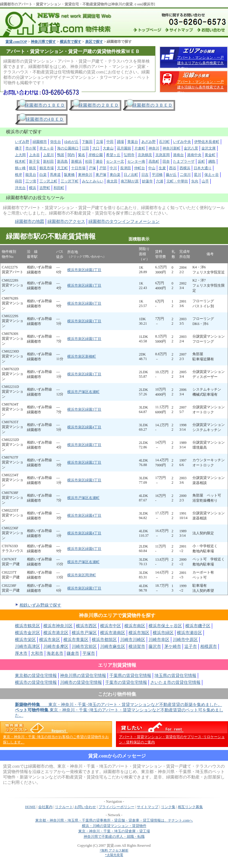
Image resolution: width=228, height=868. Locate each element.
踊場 (120, 142)
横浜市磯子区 (198, 626)
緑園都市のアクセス (66, 221)
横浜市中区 (111, 626)
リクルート (64, 807)
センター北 (115, 161)
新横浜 (76, 161)
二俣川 (185, 175)
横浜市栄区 (25, 640)
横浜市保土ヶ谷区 (165, 626)
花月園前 (124, 148)
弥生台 (56, 142)
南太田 (112, 181)
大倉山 (108, 148)
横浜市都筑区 (104, 640)
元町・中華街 (177, 181)
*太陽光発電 (114, 855)
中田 (110, 142)
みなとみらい (93, 181)
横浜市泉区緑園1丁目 (84, 285)
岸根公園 (96, 155)
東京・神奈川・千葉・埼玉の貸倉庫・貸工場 (114, 831)
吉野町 (45, 188)
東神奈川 (85, 175)
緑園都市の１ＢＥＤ (45, 105)
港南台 (178, 155)
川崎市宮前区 (84, 647)
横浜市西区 (86, 626)
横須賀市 (137, 647)
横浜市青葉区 (76, 640)
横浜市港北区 (56, 633)
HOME (30, 807)
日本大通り (203, 168)
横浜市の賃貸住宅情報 (36, 682)
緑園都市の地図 (30, 221)
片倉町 (140, 148)
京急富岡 (163, 155)
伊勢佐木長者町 (207, 142)
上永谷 (34, 155)
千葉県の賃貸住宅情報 (130, 676)
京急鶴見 (145, 155)
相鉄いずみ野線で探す (40, 605)
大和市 (37, 653)
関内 (71, 155)
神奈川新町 (172, 148)
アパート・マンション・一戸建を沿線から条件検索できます (201, 87)
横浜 (33, 188)
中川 (113, 168)
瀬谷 (99, 161)
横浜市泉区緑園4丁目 (84, 427)
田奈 (166, 161)
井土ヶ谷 (47, 148)
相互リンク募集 (190, 807)
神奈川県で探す (43, 42)
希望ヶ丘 (113, 155)
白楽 (43, 175)
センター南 (136, 161)
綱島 (212, 161)
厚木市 (21, 653)
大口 (96, 148)
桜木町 (20, 161)
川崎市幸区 (159, 640)
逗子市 (191, 647)
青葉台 (133, 142)
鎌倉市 (73, 653)
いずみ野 (22, 142)
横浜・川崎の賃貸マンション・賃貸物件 (114, 826)
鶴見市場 (47, 168)
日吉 (145, 175)
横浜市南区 (135, 626)
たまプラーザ (184, 161)
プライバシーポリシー (117, 807)
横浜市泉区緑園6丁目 (84, 303)
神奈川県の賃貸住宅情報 (83, 676)
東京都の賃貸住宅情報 (36, 676)
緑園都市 (40, 142)
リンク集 (168, 807)
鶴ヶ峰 (20, 168)
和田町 (59, 188)
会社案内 (45, 807)
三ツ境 (31, 181)
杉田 (89, 161)
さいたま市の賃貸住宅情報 (175, 682)
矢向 (195, 181)
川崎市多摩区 (56, 647)
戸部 (103, 168)
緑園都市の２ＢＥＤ (99, 105)
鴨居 (61, 155)
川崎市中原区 (185, 640)
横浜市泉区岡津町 (82, 575)
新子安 (34, 161)
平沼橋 (157, 175)
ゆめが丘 (71, 142)
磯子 (19, 148)
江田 (85, 148)
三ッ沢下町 (70, 181)
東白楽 (115, 175)
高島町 (154, 161)
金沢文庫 (209, 148)
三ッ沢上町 (48, 181)
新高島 (62, 161)
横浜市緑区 (163, 633)
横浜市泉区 (50, 640)
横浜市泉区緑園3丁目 (84, 409)
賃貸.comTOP (16, 42)
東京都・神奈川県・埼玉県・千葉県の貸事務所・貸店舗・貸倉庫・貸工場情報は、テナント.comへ (114, 820)
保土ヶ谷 (212, 175)
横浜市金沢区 (27, 633)
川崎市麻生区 (113, 647)
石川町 (164, 142)
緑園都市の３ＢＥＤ (153, 105)
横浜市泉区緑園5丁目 (84, 339)
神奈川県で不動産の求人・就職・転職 (114, 837)
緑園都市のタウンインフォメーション (124, 221)
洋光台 (20, 188)
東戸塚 (101, 175)
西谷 (173, 168)
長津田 (126, 168)
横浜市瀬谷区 (189, 633)
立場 (100, 142)
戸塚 (92, 168)
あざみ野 (149, 142)
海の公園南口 (68, 148)
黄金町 (210, 155)
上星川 (48, 155)
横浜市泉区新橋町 (82, 356)
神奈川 (154, 148)
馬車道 (55, 175)
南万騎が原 (130, 181)
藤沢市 (155, 647)
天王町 (62, 168)
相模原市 (209, 647)
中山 (152, 168)
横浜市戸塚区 (84, 633)
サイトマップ (148, 807)
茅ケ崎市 (173, 647)
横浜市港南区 (113, 633)
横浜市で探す (71, 42)
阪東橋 (69, 175)
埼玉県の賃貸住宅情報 (175, 676)
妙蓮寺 (147, 181)
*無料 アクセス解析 (114, 850)
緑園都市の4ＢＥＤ (45, 119)
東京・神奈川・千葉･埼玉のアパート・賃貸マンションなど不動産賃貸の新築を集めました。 (118, 705)
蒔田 (19, 181)
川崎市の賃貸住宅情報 (81, 682)
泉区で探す (94, 42)
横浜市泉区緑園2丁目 (84, 270)
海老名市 (55, 653)
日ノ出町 (131, 175)
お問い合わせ (85, 807)
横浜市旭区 (139, 633)
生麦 (162, 168)
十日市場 (78, 168)
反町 (201, 161)
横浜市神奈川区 (58, 626)
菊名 (82, 155)
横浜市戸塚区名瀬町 (83, 392)
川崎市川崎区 (133, 640)
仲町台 (140, 168)
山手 (205, 181)
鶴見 (33, 168)
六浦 (160, 181)
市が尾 (31, 148)
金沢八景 (191, 148)
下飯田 (87, 142)
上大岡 (20, 155)
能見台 (31, 175)
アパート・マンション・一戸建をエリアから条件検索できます (201, 63)
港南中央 (194, 155)
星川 (198, 175)
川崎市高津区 (27, 647)
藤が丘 (171, 175)
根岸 (19, 175)
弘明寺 (129, 155)
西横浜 (185, 168)
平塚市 (89, 653)
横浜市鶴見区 (27, 626)
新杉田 (48, 161)
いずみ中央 (182, 142)
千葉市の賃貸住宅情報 (126, 682)
